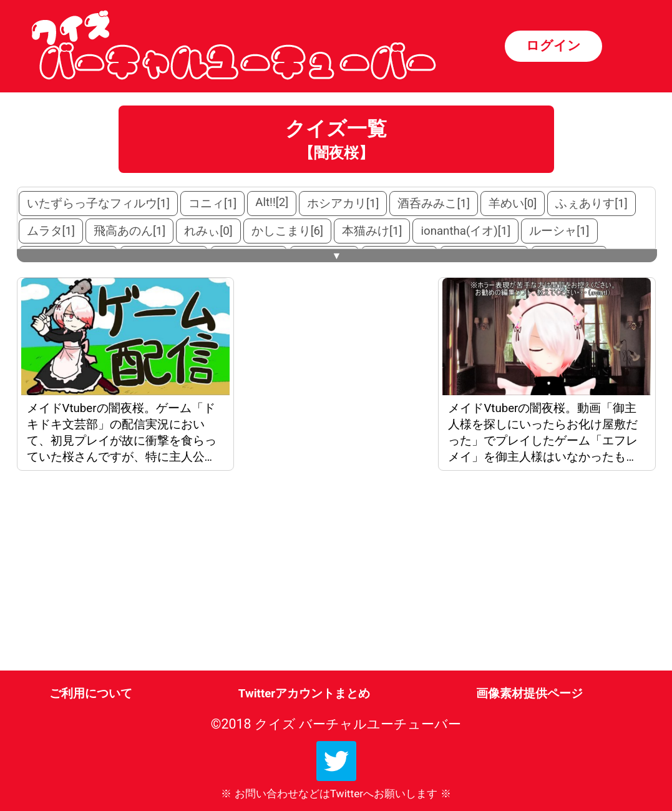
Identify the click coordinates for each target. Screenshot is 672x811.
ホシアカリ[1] (343, 204)
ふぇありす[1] (591, 204)
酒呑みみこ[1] (433, 204)
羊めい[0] (513, 204)
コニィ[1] (212, 204)
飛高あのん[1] (129, 231)
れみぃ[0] (208, 231)
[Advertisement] (123, 573)
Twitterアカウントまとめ (304, 694)
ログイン (553, 45)
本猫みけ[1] (372, 231)
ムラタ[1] (51, 231)
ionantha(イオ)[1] (465, 231)
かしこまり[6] (287, 231)
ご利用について (91, 694)
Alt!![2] (272, 202)
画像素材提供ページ (529, 694)
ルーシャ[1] (559, 231)
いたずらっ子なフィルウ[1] (98, 204)
